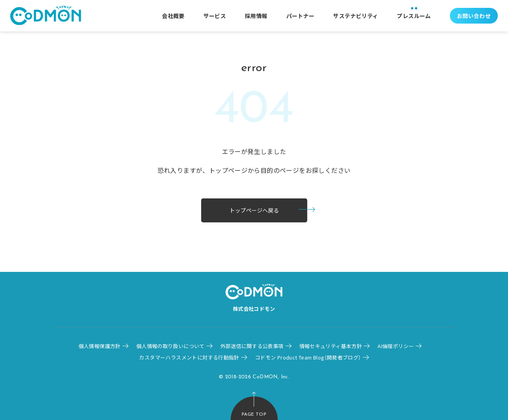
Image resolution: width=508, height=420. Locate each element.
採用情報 (256, 16)
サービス (215, 16)
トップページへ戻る (254, 210)
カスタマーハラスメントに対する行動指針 (189, 357)
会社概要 (173, 16)
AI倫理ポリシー (396, 346)
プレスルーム (414, 16)
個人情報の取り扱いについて (171, 346)
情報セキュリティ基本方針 (331, 346)
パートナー (301, 16)
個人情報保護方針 (100, 346)
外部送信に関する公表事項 (252, 346)
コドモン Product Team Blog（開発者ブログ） (308, 357)
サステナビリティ (356, 16)
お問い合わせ (474, 16)
